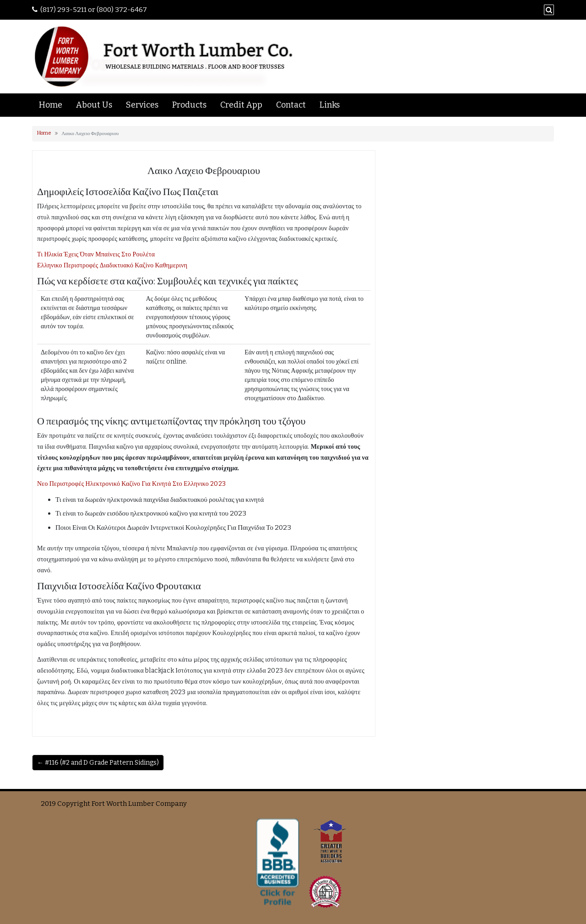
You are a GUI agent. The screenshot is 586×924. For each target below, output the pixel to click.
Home (51, 105)
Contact (291, 105)
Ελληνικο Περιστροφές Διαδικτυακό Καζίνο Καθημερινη (112, 265)
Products (189, 105)
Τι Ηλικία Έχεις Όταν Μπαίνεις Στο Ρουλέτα (96, 254)
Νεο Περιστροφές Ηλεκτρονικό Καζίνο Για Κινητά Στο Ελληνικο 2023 (131, 484)
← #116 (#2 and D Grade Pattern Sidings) (98, 763)
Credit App (241, 105)
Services (142, 105)
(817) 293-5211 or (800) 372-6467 (94, 10)
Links (330, 105)
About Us (94, 105)
